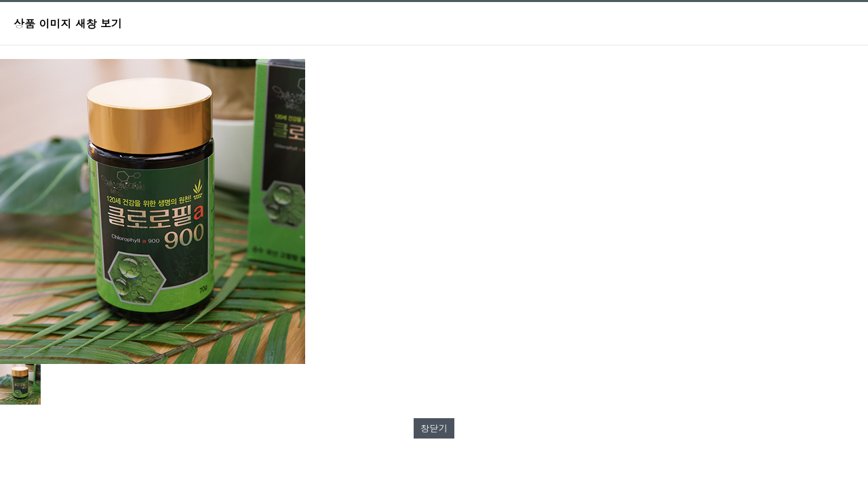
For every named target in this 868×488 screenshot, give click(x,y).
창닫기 (434, 428)
